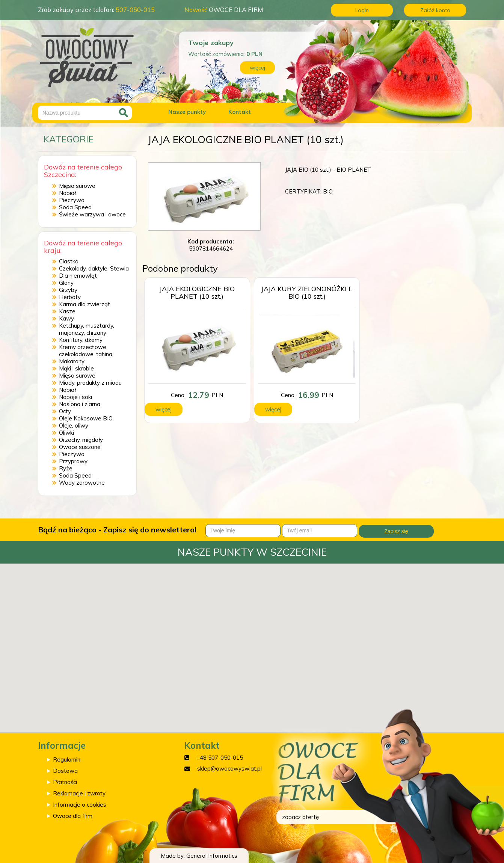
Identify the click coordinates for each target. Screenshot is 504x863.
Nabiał (67, 193)
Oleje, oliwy (74, 425)
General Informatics (212, 856)
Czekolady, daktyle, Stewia (94, 268)
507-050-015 (135, 10)
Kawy (66, 318)
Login (362, 10)
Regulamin (67, 759)
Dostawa (65, 771)
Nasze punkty (187, 112)
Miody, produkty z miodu (90, 383)
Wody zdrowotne (82, 483)
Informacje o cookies (80, 805)
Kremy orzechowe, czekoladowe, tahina (86, 351)
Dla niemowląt (78, 276)
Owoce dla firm (73, 816)
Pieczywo (72, 200)
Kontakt (240, 112)
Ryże (66, 468)
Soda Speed (75, 207)
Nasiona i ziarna (80, 404)
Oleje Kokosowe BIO (86, 418)
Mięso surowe (77, 186)
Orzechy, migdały (81, 440)
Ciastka (69, 261)
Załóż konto (435, 10)
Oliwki (66, 433)
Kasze (67, 311)
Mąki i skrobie (76, 368)
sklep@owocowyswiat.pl (229, 769)
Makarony (72, 361)
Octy (65, 411)
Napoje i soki (75, 397)
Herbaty (70, 297)
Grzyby (68, 290)
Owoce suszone (80, 447)
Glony (66, 283)
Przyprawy (73, 461)
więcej (257, 68)
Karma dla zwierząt (85, 304)
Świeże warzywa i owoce (92, 214)
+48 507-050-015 (220, 758)
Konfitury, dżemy (81, 340)
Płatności (65, 782)
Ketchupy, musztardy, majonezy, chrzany (87, 329)
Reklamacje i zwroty (79, 793)
